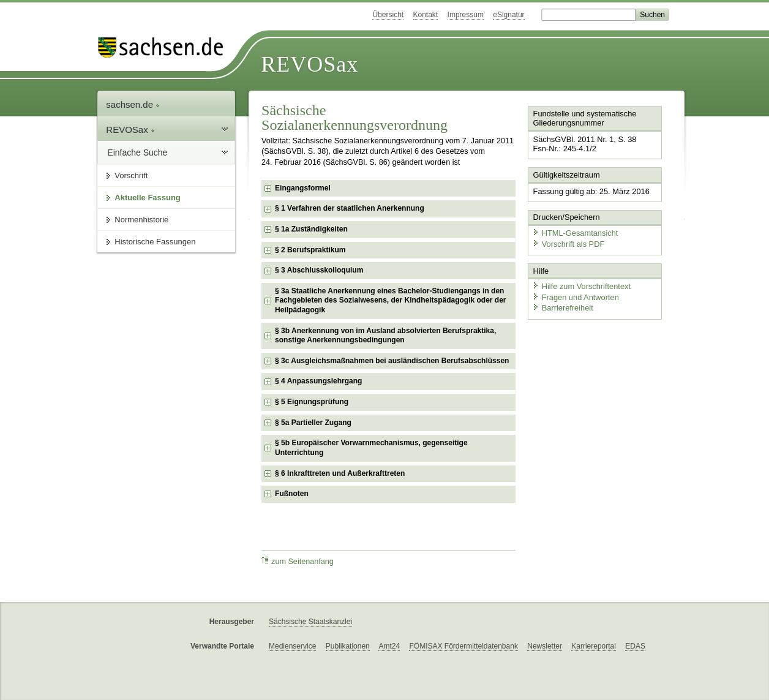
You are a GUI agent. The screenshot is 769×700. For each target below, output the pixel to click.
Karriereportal (594, 646)
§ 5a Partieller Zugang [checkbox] (313, 423)
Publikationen (348, 646)
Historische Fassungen (155, 242)
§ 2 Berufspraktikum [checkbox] (310, 250)
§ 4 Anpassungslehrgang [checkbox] (318, 381)
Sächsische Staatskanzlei (310, 622)
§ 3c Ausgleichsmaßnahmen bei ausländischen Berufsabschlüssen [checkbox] (392, 361)
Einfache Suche (137, 152)
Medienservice (292, 646)
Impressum (466, 15)
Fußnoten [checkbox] (292, 494)
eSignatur (508, 15)
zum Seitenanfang (298, 561)
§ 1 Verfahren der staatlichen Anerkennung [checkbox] (350, 208)
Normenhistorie (141, 220)
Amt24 (389, 646)
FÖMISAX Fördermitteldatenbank (463, 646)
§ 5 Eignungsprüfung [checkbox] (312, 402)
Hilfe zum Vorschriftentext (581, 286)
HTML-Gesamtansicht (575, 233)
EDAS (635, 646)
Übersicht (388, 15)
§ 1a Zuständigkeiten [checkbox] (311, 229)
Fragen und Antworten (576, 297)
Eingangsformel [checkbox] (303, 188)
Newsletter (545, 646)
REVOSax (309, 64)
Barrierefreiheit (563, 308)
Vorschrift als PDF (568, 243)
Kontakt (426, 15)
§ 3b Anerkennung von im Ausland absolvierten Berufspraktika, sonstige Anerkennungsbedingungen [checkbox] (385, 336)
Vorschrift (131, 175)
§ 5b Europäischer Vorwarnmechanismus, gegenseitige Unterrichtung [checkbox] (371, 448)
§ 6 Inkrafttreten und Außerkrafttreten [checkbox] (340, 473)
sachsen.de (133, 104)
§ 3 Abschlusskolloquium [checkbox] (319, 270)
